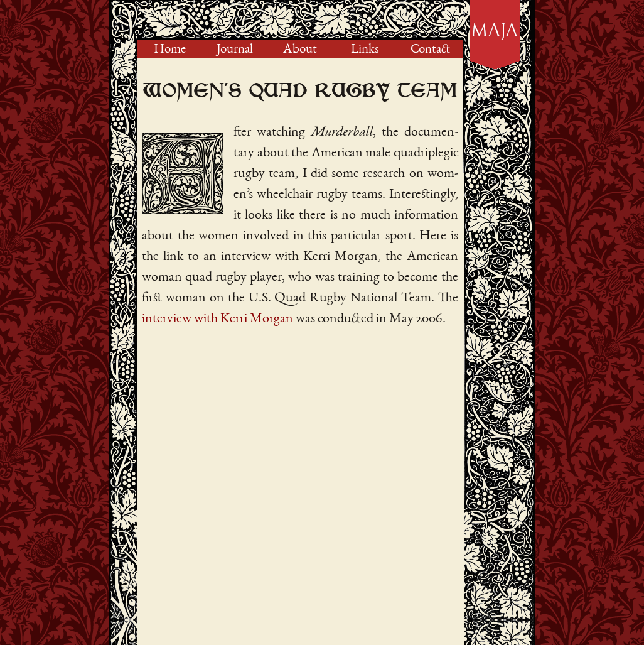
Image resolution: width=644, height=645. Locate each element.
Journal (235, 50)
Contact (430, 50)
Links (365, 50)
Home (170, 50)
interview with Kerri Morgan (217, 319)
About (300, 50)
